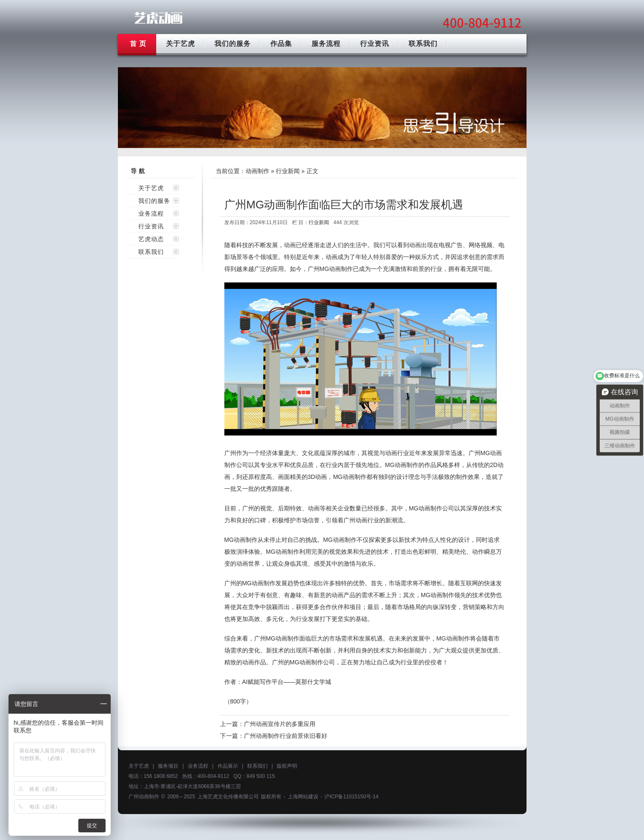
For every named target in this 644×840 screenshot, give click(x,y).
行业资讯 (375, 44)
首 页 (138, 44)
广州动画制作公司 (158, 18)
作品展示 (228, 766)
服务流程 (326, 44)
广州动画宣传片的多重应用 (280, 724)
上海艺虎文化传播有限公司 (228, 797)
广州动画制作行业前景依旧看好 (286, 736)
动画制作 (258, 171)
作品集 (281, 44)
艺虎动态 (151, 239)
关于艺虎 (180, 44)
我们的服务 (233, 44)
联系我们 (423, 44)
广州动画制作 (144, 797)
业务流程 (151, 214)
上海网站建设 (303, 797)
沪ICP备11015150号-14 (351, 797)
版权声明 (287, 766)
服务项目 (168, 766)
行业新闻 (288, 171)
